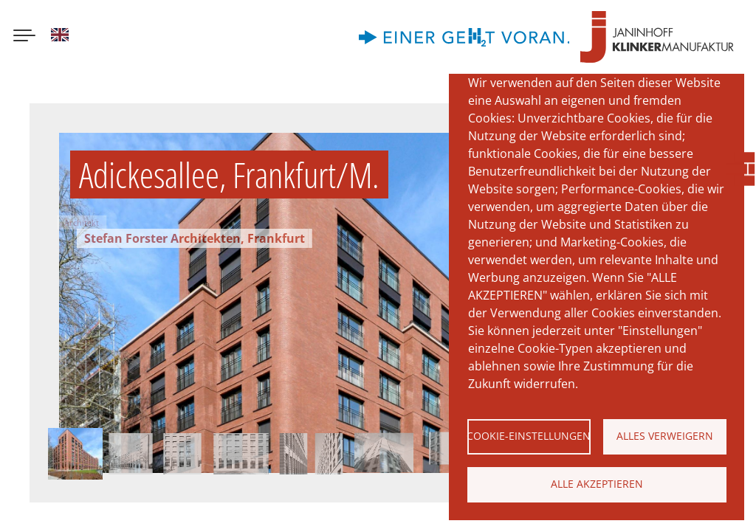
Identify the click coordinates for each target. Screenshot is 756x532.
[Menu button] (24, 37)
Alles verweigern (665, 436)
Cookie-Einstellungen (529, 436)
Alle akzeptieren (597, 484)
